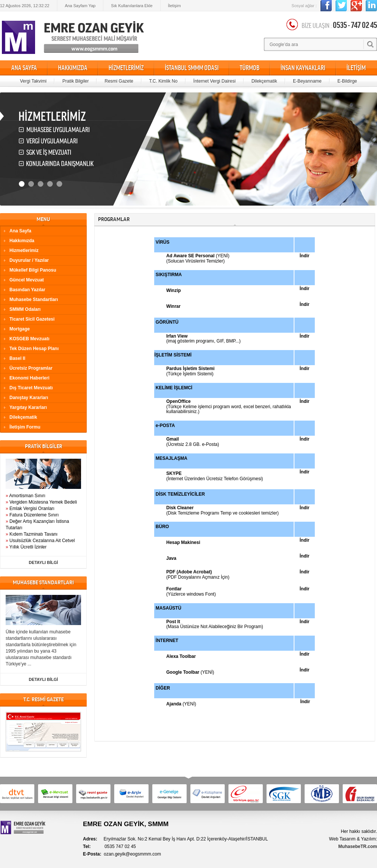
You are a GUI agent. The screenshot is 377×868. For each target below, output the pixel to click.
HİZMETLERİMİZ (126, 68)
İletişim (175, 6)
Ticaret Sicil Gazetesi (32, 319)
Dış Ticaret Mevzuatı (31, 388)
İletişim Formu (25, 427)
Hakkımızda (22, 241)
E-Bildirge (347, 81)
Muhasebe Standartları (34, 300)
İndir (305, 472)
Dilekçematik (264, 81)
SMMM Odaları (25, 309)
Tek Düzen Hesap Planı (34, 349)
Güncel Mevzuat (27, 280)
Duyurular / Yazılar (29, 260)
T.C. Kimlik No (163, 81)
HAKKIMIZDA (73, 68)
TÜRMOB (250, 68)
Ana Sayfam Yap (80, 6)
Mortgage (20, 329)
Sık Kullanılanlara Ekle (132, 6)
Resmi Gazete (119, 81)
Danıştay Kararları (29, 398)
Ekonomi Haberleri (29, 378)
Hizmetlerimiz (24, 250)
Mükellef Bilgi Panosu (33, 270)
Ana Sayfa (20, 231)
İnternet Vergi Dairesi (215, 81)
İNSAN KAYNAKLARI (303, 68)
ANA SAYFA (24, 68)
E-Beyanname (307, 81)
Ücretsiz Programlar (31, 368)
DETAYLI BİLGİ (43, 562)
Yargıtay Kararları (28, 407)
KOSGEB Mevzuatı (29, 339)
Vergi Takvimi (33, 81)
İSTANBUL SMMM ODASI (192, 68)
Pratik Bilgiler (75, 81)
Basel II (17, 358)
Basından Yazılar (27, 290)
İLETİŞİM (356, 68)
